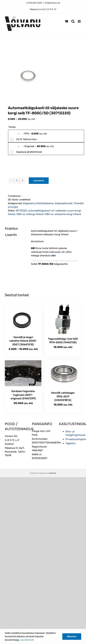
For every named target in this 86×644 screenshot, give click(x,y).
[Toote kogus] (17, 181)
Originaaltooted (64, 203)
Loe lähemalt (27, 640)
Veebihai (52, 473)
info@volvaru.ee (52, 3)
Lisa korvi (39, 181)
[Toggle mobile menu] (79, 21)
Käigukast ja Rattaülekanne (38, 203)
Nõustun (72, 636)
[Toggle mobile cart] (67, 21)
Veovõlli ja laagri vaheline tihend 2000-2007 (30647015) (23, 341)
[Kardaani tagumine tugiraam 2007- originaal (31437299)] (23, 373)
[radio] (46, 136)
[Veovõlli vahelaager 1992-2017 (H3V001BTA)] (63, 374)
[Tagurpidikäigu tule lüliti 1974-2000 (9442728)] (63, 319)
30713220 (21, 211)
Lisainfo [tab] (11, 235)
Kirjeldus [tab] (11, 228)
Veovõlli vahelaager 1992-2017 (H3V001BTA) (63, 396)
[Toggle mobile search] (73, 21)
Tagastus (71, 443)
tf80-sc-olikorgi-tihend (30, 214)
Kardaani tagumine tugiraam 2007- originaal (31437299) (23, 395)
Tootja (12, 127)
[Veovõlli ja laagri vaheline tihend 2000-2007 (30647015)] (23, 318)
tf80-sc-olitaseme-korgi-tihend (63, 214)
